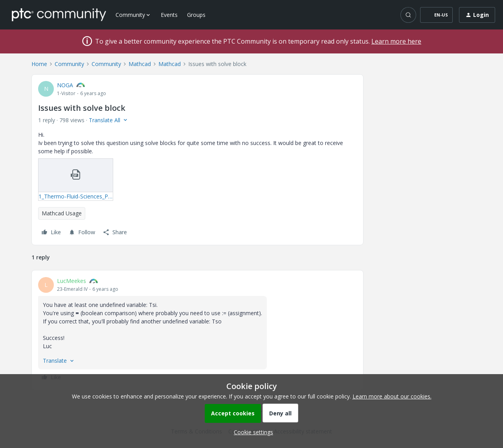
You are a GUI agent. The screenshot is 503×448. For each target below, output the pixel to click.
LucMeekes (72, 281)
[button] (436, 15)
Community (69, 64)
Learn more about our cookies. (392, 396)
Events (169, 15)
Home (39, 64)
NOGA (65, 85)
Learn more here (396, 41)
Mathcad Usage (62, 213)
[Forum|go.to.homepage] (59, 15)
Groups (196, 15)
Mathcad (140, 64)
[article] (197, 330)
